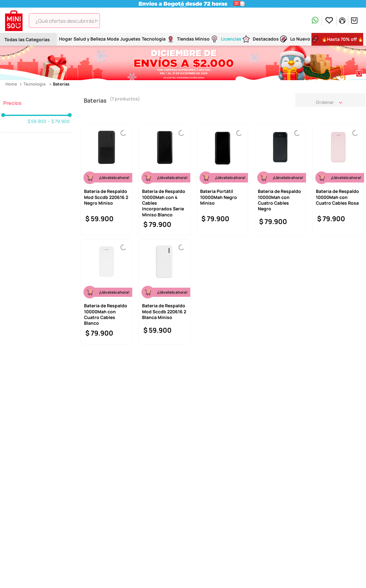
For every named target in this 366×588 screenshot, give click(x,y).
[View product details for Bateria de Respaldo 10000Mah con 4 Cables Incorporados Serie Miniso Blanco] (164, 180)
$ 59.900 (37, 121)
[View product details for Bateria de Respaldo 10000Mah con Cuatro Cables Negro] (280, 180)
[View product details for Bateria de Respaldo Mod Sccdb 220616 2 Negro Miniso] (106, 180)
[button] (36, 103)
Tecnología (34, 84)
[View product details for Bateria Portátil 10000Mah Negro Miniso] (222, 180)
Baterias (61, 84)
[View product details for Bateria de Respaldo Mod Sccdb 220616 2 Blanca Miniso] (164, 292)
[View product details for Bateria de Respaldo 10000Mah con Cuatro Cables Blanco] (106, 292)
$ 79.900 (59, 121)
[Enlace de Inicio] (12, 84)
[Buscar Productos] (109, 21)
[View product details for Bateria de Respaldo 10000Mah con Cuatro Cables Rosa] (338, 180)
